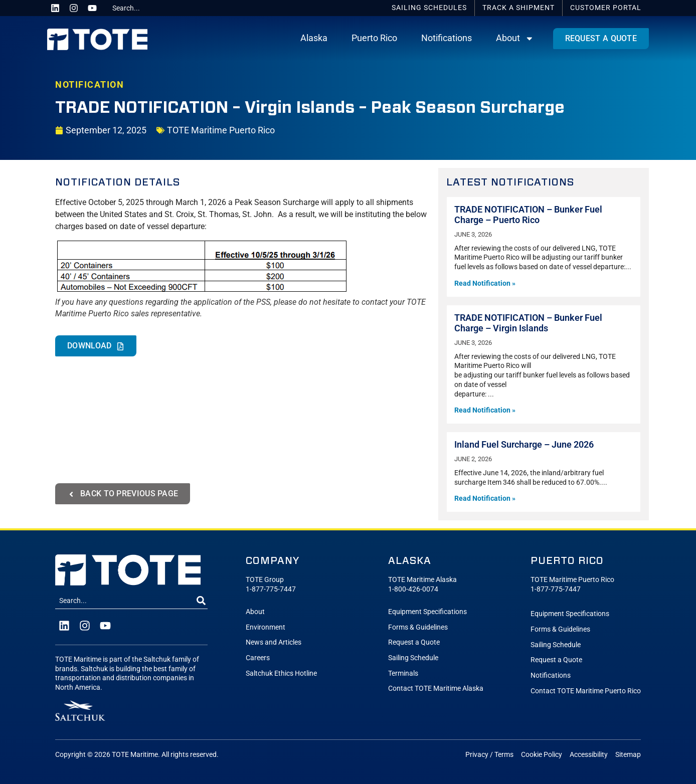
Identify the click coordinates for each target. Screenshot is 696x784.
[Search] (201, 601)
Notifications (447, 38)
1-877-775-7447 (271, 589)
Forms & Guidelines (418, 627)
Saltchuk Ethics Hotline (281, 673)
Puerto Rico (374, 38)
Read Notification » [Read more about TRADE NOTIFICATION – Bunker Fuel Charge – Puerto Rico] (485, 283)
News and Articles (274, 642)
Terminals (403, 673)
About (515, 39)
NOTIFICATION (90, 85)
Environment (266, 627)
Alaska (314, 38)
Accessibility (589, 755)
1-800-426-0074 (413, 589)
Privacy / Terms (489, 755)
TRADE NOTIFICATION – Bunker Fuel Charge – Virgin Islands (528, 323)
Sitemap (628, 755)
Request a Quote (414, 642)
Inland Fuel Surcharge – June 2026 (524, 445)
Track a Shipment (518, 8)
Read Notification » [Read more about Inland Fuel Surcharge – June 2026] (485, 499)
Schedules (429, 8)
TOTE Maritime (135, 755)
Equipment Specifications (427, 612)
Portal (606, 8)
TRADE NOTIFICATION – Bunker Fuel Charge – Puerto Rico (528, 215)
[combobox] (146, 8)
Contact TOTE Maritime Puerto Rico (586, 691)
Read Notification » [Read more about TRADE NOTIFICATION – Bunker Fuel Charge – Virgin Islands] (485, 410)
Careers (258, 658)
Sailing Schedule (413, 658)
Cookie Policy (542, 755)
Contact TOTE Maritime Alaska (436, 689)
